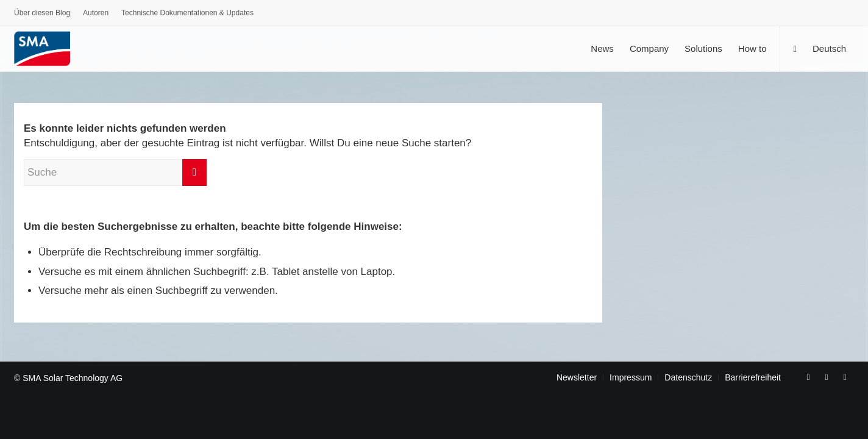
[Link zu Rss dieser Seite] (845, 377)
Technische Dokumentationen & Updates (187, 13)
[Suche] (795, 48)
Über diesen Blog (42, 13)
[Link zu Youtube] (827, 377)
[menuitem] (42, 15)
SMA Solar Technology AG (73, 378)
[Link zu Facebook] (808, 377)
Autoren (96, 13)
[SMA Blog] (51, 48)
